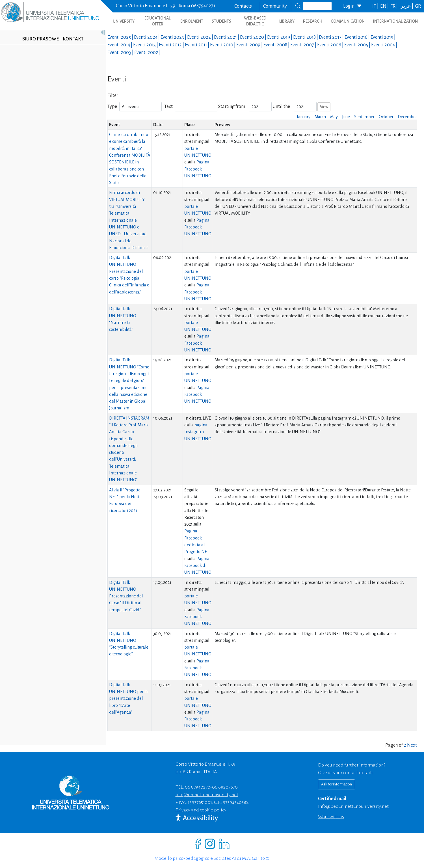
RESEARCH (313, 21)
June (346, 117)
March (320, 117)
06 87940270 (198, 787)
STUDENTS (221, 21)
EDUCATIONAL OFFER (157, 21)
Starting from (232, 107)
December (407, 117)
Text (168, 107)
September (364, 117)
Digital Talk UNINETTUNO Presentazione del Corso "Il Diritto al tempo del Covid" (126, 596)
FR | (394, 6)
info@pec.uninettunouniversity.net (353, 806)
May (334, 117)
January (304, 117)
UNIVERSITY (124, 21)
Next (412, 745)
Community (275, 6)
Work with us (331, 817)
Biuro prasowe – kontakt (53, 39)
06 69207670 (225, 787)
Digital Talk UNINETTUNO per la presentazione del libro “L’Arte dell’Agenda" (128, 698)
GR (418, 6)
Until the (281, 107)
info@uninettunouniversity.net (207, 795)
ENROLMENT (192, 21)
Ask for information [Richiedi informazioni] (337, 784)
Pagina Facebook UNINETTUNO (198, 169)
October (386, 117)
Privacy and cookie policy (201, 810)
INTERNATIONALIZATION (395, 21)
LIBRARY (287, 21)
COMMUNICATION (348, 21)
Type (112, 107)
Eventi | (121, 37)
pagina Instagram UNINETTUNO (198, 432)
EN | (385, 6)
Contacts (243, 6)
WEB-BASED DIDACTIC (255, 21)
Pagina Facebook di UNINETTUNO (198, 566)
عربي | (407, 6)
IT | (376, 6)
